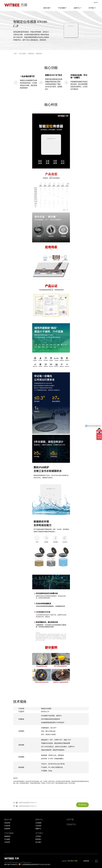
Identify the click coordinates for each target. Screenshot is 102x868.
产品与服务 (62, 8)
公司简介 (38, 836)
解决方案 (47, 8)
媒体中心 (78, 8)
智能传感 (39, 54)
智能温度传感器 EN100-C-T (28, 806)
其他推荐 (7, 829)
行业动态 (38, 826)
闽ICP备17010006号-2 (11, 865)
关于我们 (92, 8)
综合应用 (7, 823)
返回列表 (82, 805)
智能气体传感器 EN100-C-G (28, 803)
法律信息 (86, 861)
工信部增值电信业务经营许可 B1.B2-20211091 (34, 865)
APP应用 (7, 842)
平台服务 (7, 839)
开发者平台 (71, 824)
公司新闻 (38, 823)
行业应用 (7, 826)
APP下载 (70, 820)
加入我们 (38, 842)
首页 (15, 54)
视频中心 (38, 829)
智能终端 (31, 54)
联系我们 (38, 839)
